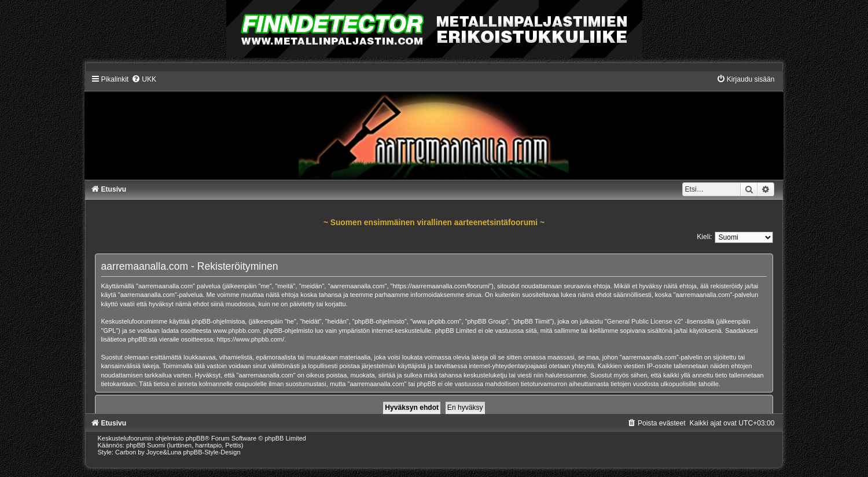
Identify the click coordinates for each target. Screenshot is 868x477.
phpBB (195, 438)
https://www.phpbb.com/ (250, 339)
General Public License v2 (644, 321)
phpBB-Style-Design (212, 452)
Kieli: (704, 237)
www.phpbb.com (236, 331)
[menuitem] (144, 79)
